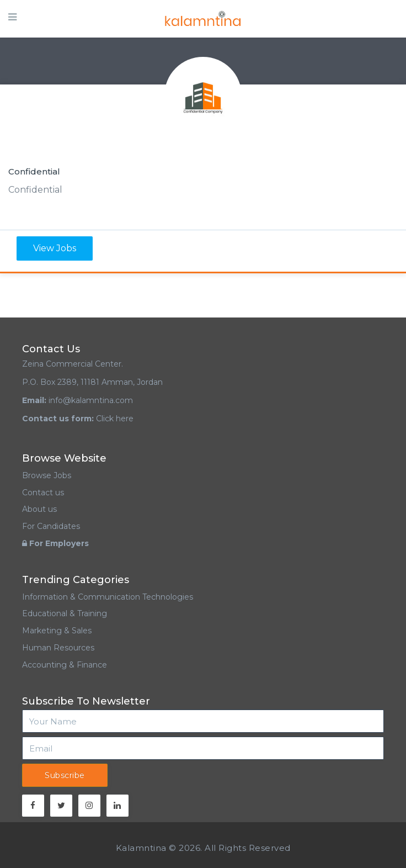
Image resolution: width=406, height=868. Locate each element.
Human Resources (58, 648)
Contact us (43, 493)
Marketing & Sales (57, 631)
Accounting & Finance (65, 665)
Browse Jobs (47, 475)
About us (39, 509)
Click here (115, 419)
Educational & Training (65, 613)
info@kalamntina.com (91, 400)
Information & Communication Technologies (108, 597)
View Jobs (55, 248)
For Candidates (51, 526)
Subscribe (65, 775)
